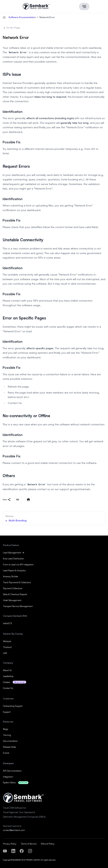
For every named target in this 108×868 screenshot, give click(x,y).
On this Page (13, 27)
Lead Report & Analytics (14, 570)
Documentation (10, 740)
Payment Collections (13, 588)
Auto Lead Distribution (13, 558)
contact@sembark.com (14, 830)
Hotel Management (12, 599)
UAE (5, 652)
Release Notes (9, 746)
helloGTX (7, 623)
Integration (8, 776)
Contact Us (8, 687)
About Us (7, 669)
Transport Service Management (18, 605)
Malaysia (7, 640)
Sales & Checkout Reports (15, 594)
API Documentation (12, 770)
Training (7, 734)
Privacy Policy (10, 843)
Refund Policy (48, 843)
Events (6, 752)
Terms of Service (29, 843)
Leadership (8, 675)
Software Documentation (22, 17)
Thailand (7, 646)
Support (7, 711)
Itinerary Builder (11, 576)
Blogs (5, 728)
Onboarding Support (13, 705)
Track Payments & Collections (17, 582)
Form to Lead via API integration (18, 564)
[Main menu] (84, 7)
